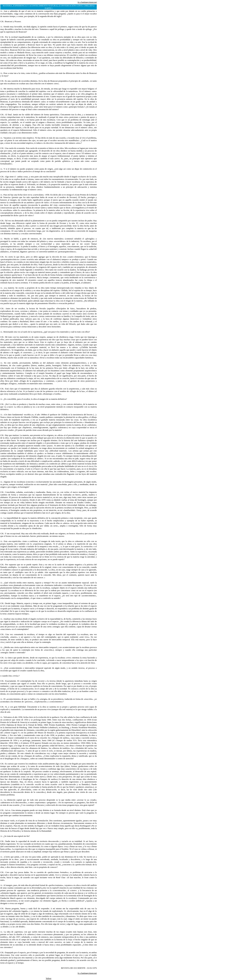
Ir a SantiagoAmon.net (87, 2)
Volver (49, 978)
